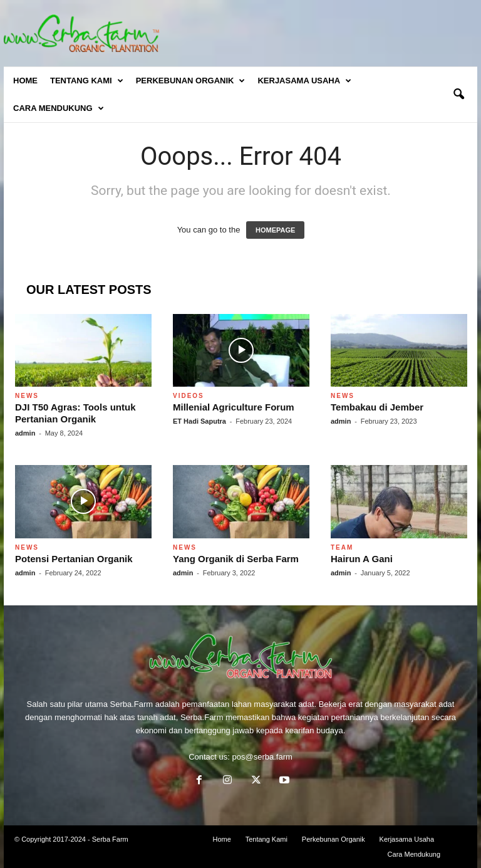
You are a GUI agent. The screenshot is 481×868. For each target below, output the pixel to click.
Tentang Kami (87, 81)
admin (25, 433)
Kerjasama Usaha (304, 81)
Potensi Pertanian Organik (74, 559)
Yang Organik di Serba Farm (236, 559)
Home (25, 81)
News (27, 396)
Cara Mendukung (59, 108)
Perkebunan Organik (191, 81)
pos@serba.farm (262, 757)
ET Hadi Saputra (199, 421)
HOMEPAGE (275, 230)
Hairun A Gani (362, 559)
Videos (189, 396)
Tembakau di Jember (377, 407)
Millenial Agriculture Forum (234, 407)
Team (342, 547)
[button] (458, 95)
